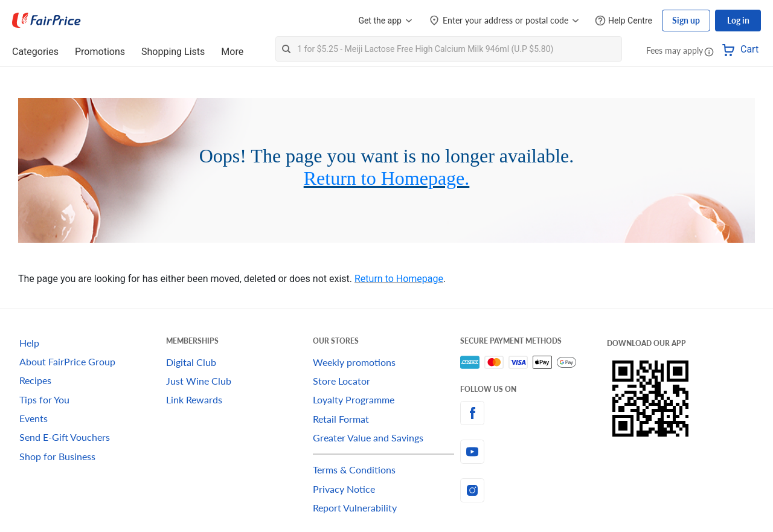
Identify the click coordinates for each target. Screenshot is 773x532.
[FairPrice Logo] (47, 21)
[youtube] (534, 452)
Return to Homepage (399, 279)
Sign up (686, 20)
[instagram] (534, 490)
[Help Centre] (624, 21)
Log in (738, 20)
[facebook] (534, 413)
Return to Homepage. (387, 178)
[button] (709, 51)
